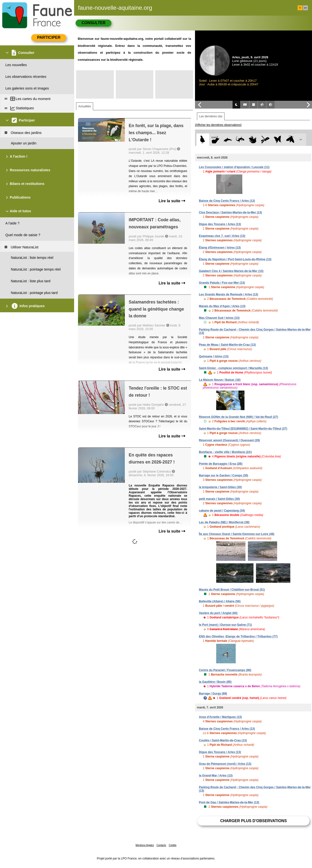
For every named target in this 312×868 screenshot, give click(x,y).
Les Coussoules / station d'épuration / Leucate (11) (234, 167)
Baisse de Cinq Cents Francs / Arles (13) (227, 201)
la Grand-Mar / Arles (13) (216, 776)
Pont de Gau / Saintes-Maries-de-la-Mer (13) (229, 802)
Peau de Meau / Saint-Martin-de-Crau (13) (227, 345)
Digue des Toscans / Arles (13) (220, 224)
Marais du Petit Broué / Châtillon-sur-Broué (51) (232, 590)
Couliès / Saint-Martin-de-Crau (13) (223, 740)
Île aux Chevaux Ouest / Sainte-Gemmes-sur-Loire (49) (237, 534)
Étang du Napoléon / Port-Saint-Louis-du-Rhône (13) (235, 259)
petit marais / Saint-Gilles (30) (219, 499)
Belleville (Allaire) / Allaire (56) (220, 601)
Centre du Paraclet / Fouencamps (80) (225, 670)
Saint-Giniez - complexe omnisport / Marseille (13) (233, 368)
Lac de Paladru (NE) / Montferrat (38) (224, 522)
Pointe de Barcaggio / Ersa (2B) (221, 464)
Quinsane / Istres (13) (214, 356)
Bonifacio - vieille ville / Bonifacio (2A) (225, 452)
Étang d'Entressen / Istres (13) (220, 248)
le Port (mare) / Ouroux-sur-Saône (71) (225, 625)
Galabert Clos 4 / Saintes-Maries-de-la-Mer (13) (231, 271)
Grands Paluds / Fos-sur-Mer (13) (222, 283)
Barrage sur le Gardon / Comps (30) (224, 475)
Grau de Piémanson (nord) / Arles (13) (225, 764)
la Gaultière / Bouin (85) (215, 682)
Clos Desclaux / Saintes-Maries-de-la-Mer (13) (230, 212)
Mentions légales (145, 845)
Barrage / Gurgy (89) (213, 694)
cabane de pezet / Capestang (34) (222, 511)
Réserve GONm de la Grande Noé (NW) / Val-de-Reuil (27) (239, 417)
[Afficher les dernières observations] (218, 125)
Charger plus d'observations (253, 821)
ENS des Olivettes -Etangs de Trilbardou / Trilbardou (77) (238, 636)
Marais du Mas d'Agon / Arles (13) (222, 306)
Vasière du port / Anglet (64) (218, 613)
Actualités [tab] (85, 106)
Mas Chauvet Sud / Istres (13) (219, 318)
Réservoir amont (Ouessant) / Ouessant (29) (229, 440)
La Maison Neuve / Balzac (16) (220, 380)
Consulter (93, 23)
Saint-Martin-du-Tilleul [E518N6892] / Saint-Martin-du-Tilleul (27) (243, 429)
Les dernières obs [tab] (211, 116)
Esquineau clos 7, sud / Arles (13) (222, 236)
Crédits (173, 845)
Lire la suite (172, 201)
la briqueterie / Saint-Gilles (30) (220, 487)
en (305, 8)
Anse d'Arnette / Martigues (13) (220, 717)
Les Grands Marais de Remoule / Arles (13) (229, 294)
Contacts (161, 845)
